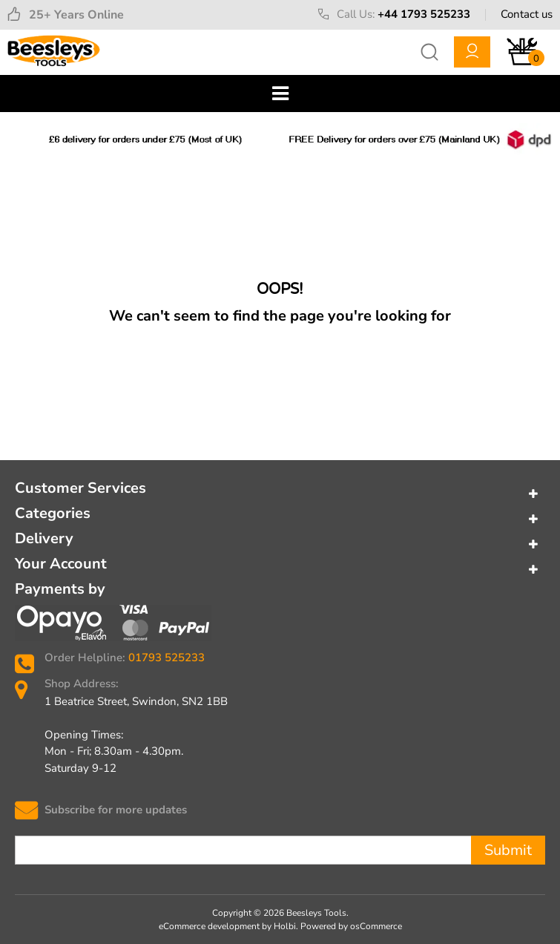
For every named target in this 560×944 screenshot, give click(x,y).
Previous (17, 140)
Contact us (527, 14)
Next (543, 140)
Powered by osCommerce (351, 926)
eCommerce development (209, 926)
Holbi (285, 926)
